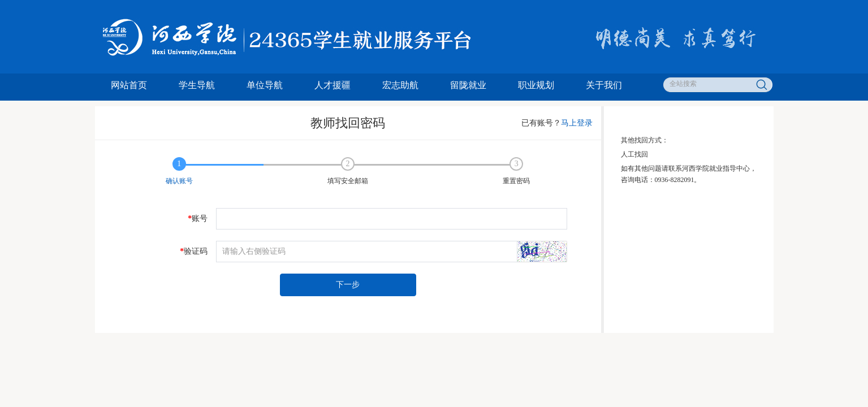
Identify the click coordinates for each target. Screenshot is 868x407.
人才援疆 (332, 85)
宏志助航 (400, 85)
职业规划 (536, 85)
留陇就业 (468, 85)
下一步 (348, 285)
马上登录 (577, 123)
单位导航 (265, 85)
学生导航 (197, 85)
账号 (198, 219)
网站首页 (129, 85)
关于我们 (604, 85)
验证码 (194, 252)
